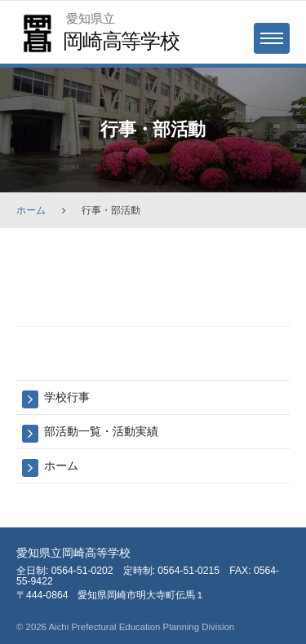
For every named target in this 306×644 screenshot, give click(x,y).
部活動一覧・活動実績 (101, 431)
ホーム (31, 210)
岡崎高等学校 (121, 41)
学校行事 (67, 397)
